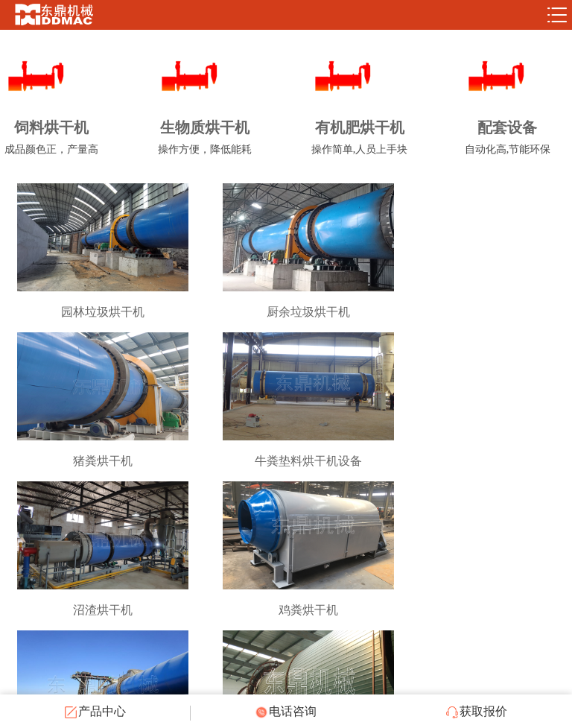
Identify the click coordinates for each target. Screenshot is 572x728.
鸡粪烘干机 (477, 461)
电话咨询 (286, 712)
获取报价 (477, 712)
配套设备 (508, 140)
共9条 (273, 662)
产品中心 (95, 712)
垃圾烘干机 (477, 610)
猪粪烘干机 (477, 312)
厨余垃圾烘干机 (286, 312)
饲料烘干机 (51, 140)
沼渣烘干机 (286, 461)
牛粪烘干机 (95, 610)
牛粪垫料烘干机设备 (95, 461)
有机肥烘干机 (360, 140)
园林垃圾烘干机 (95, 312)
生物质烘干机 (205, 140)
